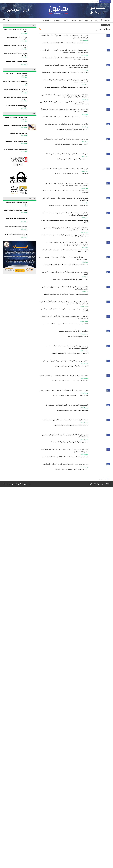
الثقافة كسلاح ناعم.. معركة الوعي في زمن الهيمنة (16, 125)
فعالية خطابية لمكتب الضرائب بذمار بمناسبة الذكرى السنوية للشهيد (65, 420)
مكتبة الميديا (47, 20)
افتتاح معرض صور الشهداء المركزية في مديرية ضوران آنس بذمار (66, 361)
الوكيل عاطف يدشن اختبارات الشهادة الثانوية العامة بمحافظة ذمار (66, 169)
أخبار (108, 36)
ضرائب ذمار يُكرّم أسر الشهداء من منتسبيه (73, 331)
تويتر (97, 2)
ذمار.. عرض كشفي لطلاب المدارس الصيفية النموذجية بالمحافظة (66, 139)
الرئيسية (107, 20)
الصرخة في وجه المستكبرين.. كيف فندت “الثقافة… (15, 210)
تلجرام (93, 2)
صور (108, 50)
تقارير (80, 20)
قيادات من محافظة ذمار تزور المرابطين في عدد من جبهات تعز (66, 124)
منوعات (73, 20)
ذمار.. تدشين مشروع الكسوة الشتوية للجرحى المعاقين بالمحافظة (66, 464)
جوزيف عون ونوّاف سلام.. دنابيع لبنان (19, 133)
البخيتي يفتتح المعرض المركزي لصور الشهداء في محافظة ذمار (67, 405)
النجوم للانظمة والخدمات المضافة (12, 484)
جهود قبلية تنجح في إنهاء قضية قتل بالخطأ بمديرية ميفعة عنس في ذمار (64, 390)
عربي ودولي (88, 20)
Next (100, 479)
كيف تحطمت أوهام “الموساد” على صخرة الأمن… (16, 149)
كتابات (66, 20)
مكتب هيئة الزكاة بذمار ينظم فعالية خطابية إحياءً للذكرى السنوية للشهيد (64, 375)
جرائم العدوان (57, 20)
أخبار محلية (98, 20)
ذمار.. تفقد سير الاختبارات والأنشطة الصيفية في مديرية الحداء (67, 154)
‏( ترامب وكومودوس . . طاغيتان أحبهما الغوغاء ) (16, 141)
